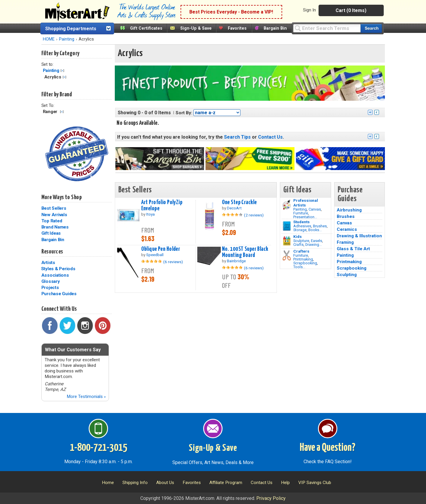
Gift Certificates (146, 28)
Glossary (51, 281)
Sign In (309, 10)
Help (285, 483)
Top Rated (52, 221)
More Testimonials (86, 397)
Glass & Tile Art (353, 249)
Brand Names (55, 227)
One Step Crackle (239, 202)
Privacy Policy (271, 498)
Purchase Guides (59, 294)
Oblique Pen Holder (161, 249)
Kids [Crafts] (298, 236)
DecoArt (234, 208)
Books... (315, 230)
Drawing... (314, 245)
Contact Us (270, 137)
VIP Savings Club (315, 483)
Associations (55, 275)
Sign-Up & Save (196, 28)
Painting (67, 39)
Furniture (301, 213)
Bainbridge (236, 261)
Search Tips (237, 137)
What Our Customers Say (73, 350)
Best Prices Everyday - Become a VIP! (231, 12)
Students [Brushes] (302, 222)
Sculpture (301, 241)
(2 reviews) (254, 215)
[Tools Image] (287, 256)
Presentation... (305, 217)
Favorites (237, 28)
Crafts (298, 245)
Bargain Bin (275, 28)
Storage (300, 230)
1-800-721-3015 (98, 448)
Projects (50, 288)
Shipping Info (135, 483)
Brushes (320, 226)
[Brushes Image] (287, 226)
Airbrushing (349, 210)
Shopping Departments (71, 29)
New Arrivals (54, 215)
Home (108, 483)
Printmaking (303, 259)
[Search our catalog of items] (371, 28)
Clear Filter (62, 71)
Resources (52, 252)
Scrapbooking (305, 263)
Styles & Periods (58, 269)
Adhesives (302, 226)
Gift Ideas (51, 233)
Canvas (315, 209)
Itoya (150, 214)
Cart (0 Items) (351, 10)
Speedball (155, 255)
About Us (165, 483)
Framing (345, 242)
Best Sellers (54, 208)
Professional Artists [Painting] (306, 203)
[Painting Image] (287, 205)
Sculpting (347, 275)
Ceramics (347, 229)
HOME (49, 39)
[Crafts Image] (287, 241)
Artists (48, 263)
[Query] (327, 28)
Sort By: (184, 113)
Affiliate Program (226, 483)
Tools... (299, 267)
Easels (316, 241)
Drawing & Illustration (359, 236)
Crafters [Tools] (301, 251)
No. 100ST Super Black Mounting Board (245, 252)
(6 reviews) (173, 262)
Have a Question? (328, 448)
